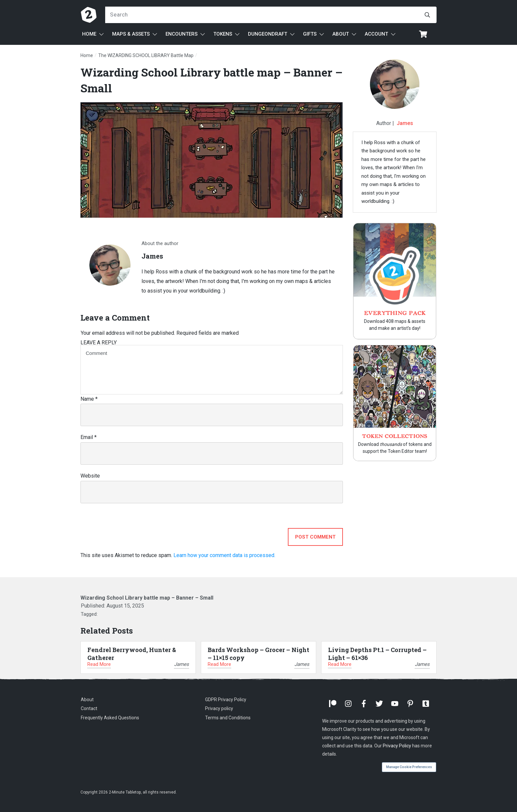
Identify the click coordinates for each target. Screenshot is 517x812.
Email (89, 437)
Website (90, 476)
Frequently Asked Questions (110, 718)
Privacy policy (219, 708)
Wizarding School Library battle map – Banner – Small (147, 598)
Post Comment (315, 537)
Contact (89, 708)
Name (89, 399)
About (87, 700)
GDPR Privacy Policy (226, 700)
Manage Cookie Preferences (409, 767)
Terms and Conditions (228, 718)
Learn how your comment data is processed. (224, 555)
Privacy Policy (397, 746)
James (405, 123)
